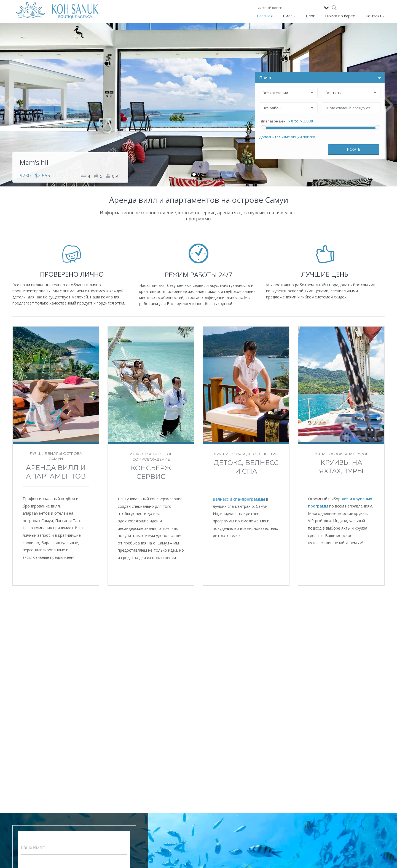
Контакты (375, 16)
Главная (265, 16)
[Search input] (289, 8)
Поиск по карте (340, 16)
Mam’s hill (35, 162)
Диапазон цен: (273, 121)
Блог (310, 16)
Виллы (289, 16)
